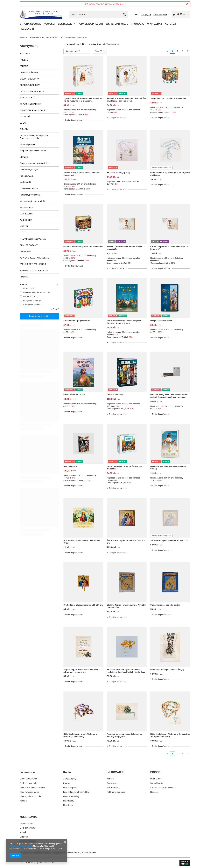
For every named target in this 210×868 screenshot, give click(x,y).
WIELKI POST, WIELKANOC (33, 264)
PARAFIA (24, 66)
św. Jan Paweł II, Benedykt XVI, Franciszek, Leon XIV (34, 137)
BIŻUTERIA (25, 54)
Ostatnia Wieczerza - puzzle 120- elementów (83, 247)
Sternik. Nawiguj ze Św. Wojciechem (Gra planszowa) (82, 174)
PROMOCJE (138, 24)
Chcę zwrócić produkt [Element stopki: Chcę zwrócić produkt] (29, 792)
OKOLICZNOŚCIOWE (30, 85)
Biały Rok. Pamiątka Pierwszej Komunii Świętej (168, 468)
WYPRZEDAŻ (155, 24)
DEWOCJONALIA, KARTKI (32, 91)
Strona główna (35, 37)
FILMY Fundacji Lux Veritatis (33, 239)
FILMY (23, 233)
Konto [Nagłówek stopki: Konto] (67, 772)
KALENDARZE (26, 207)
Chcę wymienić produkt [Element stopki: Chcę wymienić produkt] (30, 796)
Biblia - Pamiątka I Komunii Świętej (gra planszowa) (125, 468)
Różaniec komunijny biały (118, 173)
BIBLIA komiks (70, 466)
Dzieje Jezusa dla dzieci (161, 321)
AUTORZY (171, 24)
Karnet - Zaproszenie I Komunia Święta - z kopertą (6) (126, 248)
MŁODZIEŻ (25, 117)
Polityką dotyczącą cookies (21, 846)
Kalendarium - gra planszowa (77, 321)
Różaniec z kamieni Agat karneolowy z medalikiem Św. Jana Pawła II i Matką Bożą (126, 671)
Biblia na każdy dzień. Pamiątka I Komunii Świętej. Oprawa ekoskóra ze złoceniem (169, 396)
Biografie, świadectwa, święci (33, 151)
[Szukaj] (124, 15)
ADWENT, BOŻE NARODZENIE (34, 258)
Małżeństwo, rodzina (29, 188)
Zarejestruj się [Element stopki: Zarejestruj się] (70, 779)
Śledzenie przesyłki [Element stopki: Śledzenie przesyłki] (28, 783)
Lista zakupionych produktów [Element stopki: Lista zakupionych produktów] (76, 792)
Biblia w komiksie (115, 395)
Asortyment (29, 46)
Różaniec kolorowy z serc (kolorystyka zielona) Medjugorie (124, 735)
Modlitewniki (25, 182)
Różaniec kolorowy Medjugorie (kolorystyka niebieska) (170, 174)
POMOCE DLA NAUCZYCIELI (33, 110)
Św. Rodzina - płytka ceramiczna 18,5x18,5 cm (126, 542)
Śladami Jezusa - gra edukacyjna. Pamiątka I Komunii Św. (126, 606)
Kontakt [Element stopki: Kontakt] (23, 801)
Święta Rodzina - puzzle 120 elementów (168, 98)
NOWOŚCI (49, 24)
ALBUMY (24, 129)
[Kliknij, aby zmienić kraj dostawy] (137, 14)
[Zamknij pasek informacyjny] (187, 4)
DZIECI (23, 123)
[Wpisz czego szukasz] (99, 15)
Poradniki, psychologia (30, 195)
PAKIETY (24, 60)
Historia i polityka (27, 144)
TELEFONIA (25, 252)
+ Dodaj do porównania (73, 120)
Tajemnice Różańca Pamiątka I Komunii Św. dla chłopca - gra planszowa (127, 100)
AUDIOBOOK (26, 220)
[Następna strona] (188, 51)
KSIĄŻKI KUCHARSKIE (31, 104)
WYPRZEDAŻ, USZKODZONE (34, 270)
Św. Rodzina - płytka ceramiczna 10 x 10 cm (83, 605)
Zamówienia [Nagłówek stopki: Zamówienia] (27, 772)
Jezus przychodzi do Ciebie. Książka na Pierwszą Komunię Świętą (125, 322)
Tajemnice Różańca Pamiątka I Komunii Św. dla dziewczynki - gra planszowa (83, 100)
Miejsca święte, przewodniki (32, 201)
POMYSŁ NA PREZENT (90, 24)
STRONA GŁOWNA (30, 24)
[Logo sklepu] (41, 14)
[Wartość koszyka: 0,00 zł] (181, 15)
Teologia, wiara (26, 176)
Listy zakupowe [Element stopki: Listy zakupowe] (70, 788)
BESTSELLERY (66, 24)
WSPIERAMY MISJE (117, 24)
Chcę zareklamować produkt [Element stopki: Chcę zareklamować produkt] (33, 788)
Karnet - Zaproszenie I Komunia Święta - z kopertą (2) (169, 248)
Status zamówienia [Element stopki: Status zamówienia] (28, 779)
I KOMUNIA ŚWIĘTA (29, 73)
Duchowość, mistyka (29, 170)
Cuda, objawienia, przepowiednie (35, 163)
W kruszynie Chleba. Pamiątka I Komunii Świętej (82, 542)
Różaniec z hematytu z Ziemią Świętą (167, 670)
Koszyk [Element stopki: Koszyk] (67, 783)
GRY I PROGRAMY (29, 245)
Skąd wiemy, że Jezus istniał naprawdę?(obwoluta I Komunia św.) (82, 671)
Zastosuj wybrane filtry (39, 316)
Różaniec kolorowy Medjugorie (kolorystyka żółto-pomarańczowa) (170, 735)
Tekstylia (24, 277)
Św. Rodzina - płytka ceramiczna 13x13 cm (169, 540)
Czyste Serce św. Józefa (74, 395)
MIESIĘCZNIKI (26, 214)
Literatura (24, 157)
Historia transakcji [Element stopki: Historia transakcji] (71, 796)
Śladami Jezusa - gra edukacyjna (165, 605)
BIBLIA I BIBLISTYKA (30, 79)
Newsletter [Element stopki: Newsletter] (68, 805)
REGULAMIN (27, 29)
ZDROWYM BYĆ (27, 98)
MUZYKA (24, 226)
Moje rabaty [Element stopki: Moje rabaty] (69, 801)
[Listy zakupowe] (161, 14)
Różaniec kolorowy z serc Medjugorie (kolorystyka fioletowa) (80, 735)
